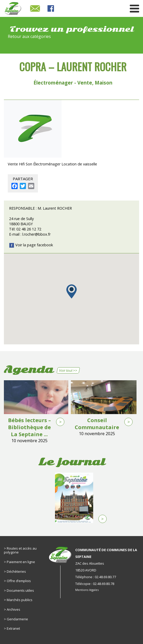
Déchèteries (16, 571)
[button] (71, 291)
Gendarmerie (17, 619)
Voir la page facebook (31, 245)
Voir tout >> (68, 370)
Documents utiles (20, 590)
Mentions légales (87, 590)
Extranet (13, 628)
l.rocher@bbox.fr (36, 234)
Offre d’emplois (19, 581)
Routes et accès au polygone (20, 550)
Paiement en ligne (21, 562)
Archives (13, 609)
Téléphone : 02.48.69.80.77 (96, 577)
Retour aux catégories (29, 36)
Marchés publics (20, 600)
